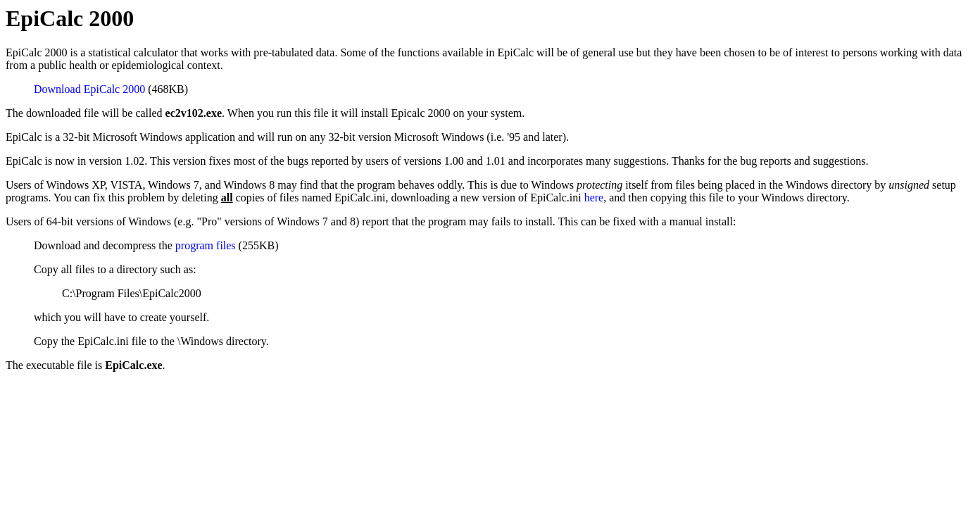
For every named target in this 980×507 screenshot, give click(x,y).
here (594, 198)
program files (206, 245)
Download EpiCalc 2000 (89, 89)
